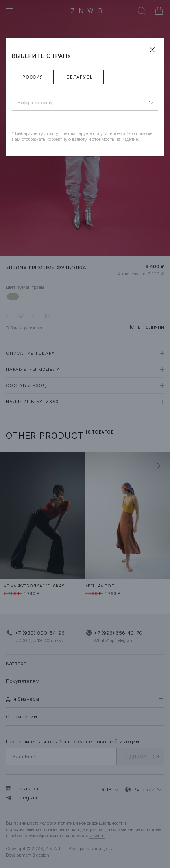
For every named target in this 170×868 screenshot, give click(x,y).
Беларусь (80, 77)
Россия (33, 77)
